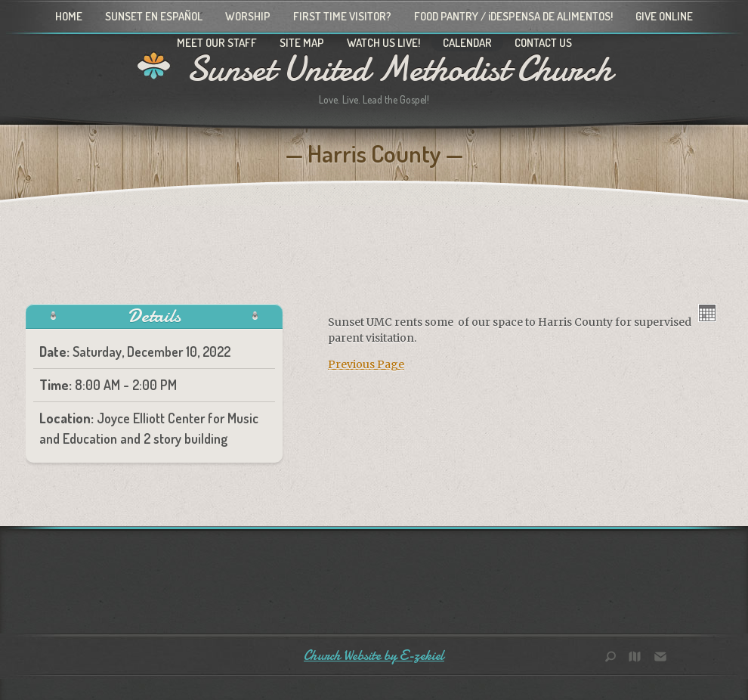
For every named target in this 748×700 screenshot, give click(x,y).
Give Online (664, 16)
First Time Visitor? (342, 16)
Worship (248, 16)
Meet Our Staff (217, 43)
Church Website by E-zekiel (374, 656)
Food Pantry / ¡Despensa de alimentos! (513, 16)
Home (69, 16)
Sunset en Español (154, 16)
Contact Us (543, 43)
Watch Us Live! (383, 43)
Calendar (467, 43)
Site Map (302, 43)
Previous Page (366, 364)
